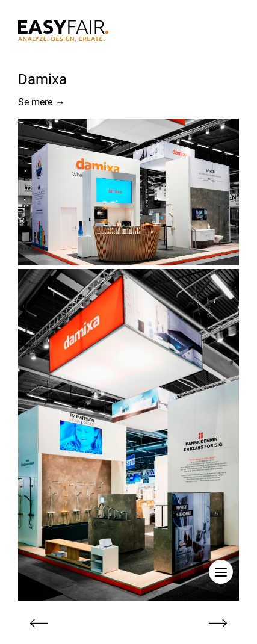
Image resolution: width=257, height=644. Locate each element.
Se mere (42, 102)
